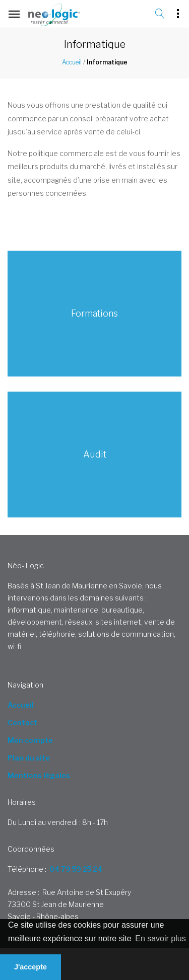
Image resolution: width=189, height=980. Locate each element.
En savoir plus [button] (161, 938)
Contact (22, 723)
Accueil (72, 62)
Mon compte (30, 740)
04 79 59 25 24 (76, 869)
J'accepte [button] (30, 967)
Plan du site (29, 758)
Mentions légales (39, 775)
